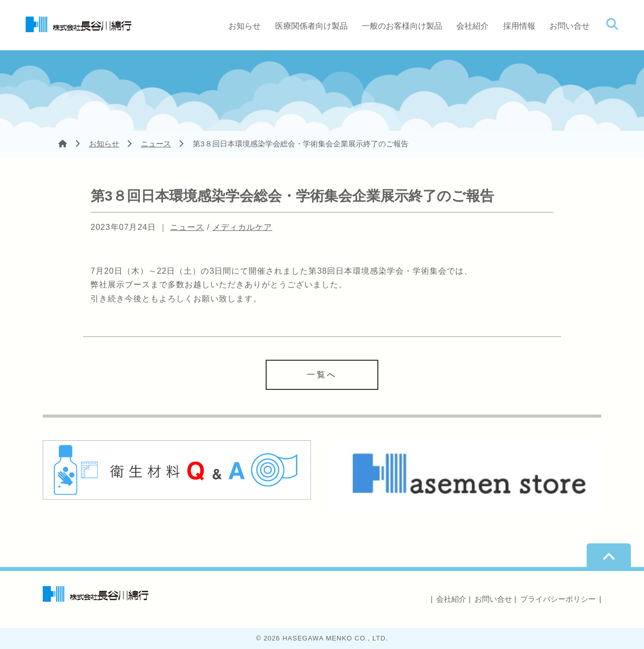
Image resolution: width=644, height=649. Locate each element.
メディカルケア (242, 227)
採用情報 (519, 26)
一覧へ (322, 375)
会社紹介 (472, 26)
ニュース (156, 144)
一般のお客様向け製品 (402, 26)
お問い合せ (570, 26)
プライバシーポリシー (558, 599)
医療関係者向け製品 (311, 26)
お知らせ (245, 26)
